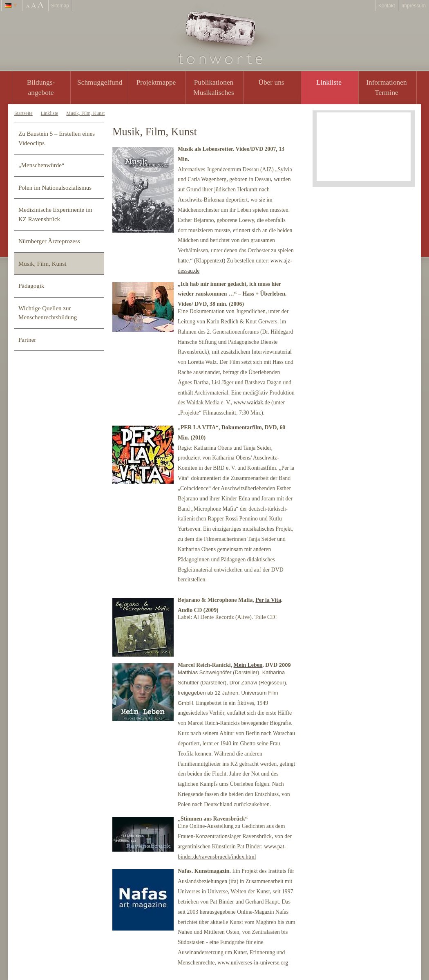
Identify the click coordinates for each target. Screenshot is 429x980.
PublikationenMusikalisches (214, 87)
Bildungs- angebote (41, 87)
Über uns (271, 82)
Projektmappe (156, 82)
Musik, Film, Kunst (85, 113)
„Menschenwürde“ (41, 165)
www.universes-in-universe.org (253, 963)
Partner (27, 340)
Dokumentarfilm (242, 427)
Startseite (23, 113)
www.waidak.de (252, 403)
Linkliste (329, 82)
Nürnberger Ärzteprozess (49, 241)
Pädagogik (31, 286)
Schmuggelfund (100, 82)
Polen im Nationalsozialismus (55, 188)
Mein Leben (248, 665)
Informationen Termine (386, 87)
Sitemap (60, 6)
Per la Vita (268, 600)
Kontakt (387, 6)
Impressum (414, 6)
